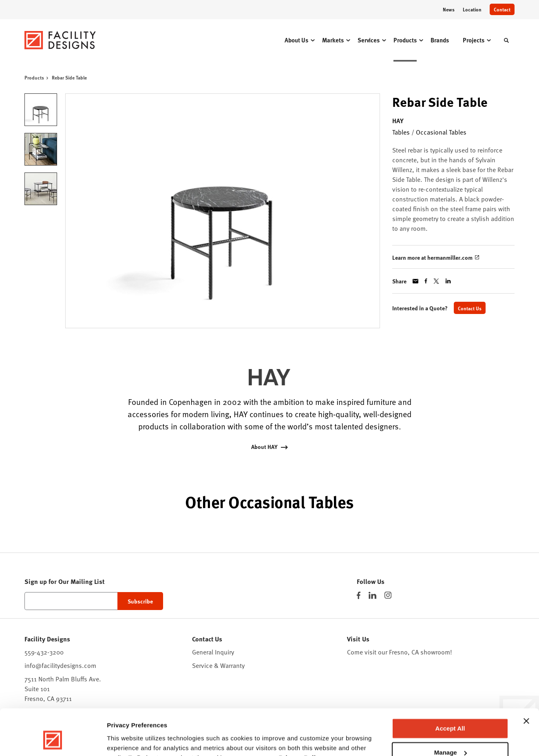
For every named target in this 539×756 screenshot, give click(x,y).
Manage (451, 712)
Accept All (450, 689)
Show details (126, 740)
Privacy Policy (301, 717)
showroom (435, 652)
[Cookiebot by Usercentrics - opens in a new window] (53, 740)
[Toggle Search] (506, 40)
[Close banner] (526, 681)
